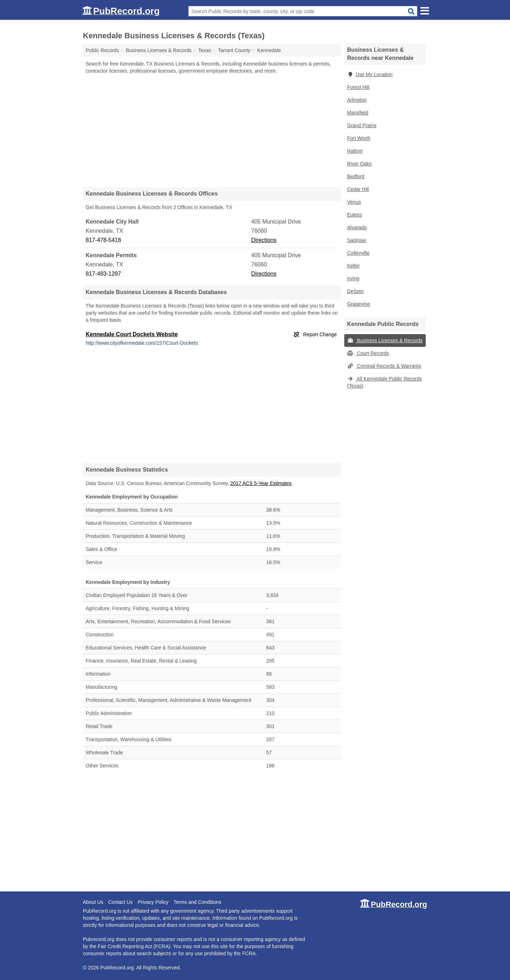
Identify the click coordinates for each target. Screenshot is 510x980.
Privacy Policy (153, 902)
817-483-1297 (103, 274)
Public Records (102, 50)
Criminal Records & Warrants (384, 366)
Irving (353, 278)
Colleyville (358, 253)
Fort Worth (359, 138)
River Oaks (359, 164)
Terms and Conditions (197, 902)
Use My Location (370, 74)
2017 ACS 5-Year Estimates (261, 483)
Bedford (356, 176)
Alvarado (357, 227)
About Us (93, 902)
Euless (355, 215)
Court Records (368, 353)
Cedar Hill (358, 189)
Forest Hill (358, 87)
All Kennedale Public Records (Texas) (385, 382)
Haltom (355, 151)
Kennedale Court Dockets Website (132, 334)
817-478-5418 (103, 240)
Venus (354, 202)
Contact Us (120, 902)
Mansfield (358, 113)
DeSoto (355, 291)
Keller (353, 266)
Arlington (357, 100)
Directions (264, 240)
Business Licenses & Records (385, 340)
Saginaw (357, 240)
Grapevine (359, 304)
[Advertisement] (212, 130)
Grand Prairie (362, 125)
